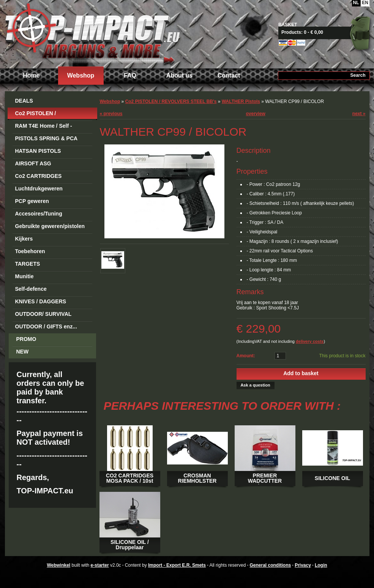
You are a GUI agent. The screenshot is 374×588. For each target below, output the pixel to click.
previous (111, 114)
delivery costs (310, 341)
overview (256, 114)
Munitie (24, 276)
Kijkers (24, 239)
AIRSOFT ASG (33, 163)
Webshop (81, 75)
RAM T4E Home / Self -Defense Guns (44, 127)
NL (356, 3)
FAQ (130, 75)
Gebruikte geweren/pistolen (50, 226)
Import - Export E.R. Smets (92, 33)
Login (321, 565)
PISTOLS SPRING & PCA (47, 138)
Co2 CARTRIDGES (39, 176)
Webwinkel (58, 565)
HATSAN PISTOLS (38, 151)
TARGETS (28, 264)
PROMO (26, 339)
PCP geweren (32, 201)
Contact (229, 75)
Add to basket (301, 373)
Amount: (246, 356)
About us (179, 75)
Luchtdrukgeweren (39, 189)
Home (31, 75)
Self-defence (31, 289)
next (359, 114)
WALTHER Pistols (241, 101)
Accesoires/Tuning (39, 214)
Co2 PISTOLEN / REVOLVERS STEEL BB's (47, 115)
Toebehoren (30, 251)
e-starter (100, 565)
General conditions (270, 565)
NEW (23, 352)
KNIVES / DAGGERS (41, 301)
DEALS (24, 101)
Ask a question (255, 385)
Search (358, 75)
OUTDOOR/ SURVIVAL (43, 314)
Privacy (303, 565)
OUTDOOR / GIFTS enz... (46, 326)
